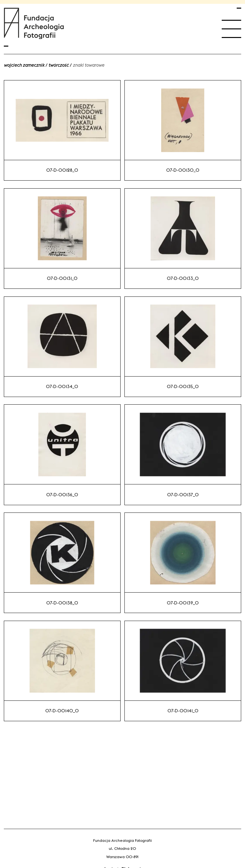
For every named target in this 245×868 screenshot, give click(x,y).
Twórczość (59, 65)
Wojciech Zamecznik (24, 65)
